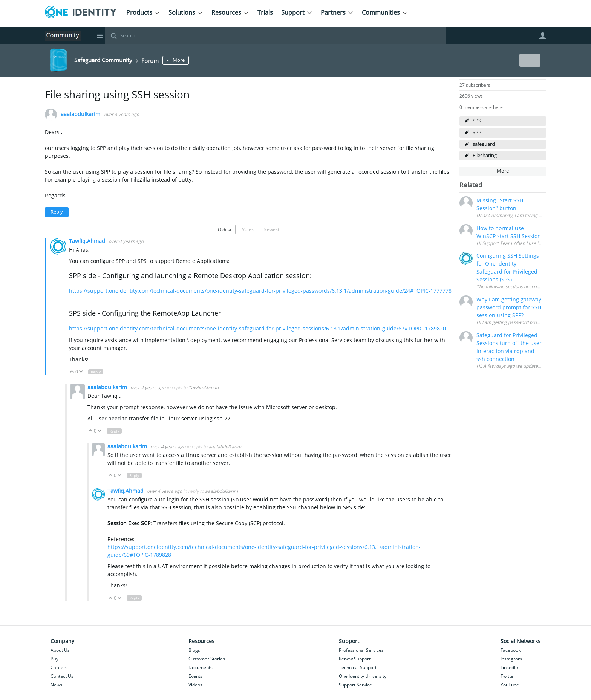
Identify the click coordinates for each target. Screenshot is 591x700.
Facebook (511, 650)
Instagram (511, 659)
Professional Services (361, 650)
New (529, 60)
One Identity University (363, 676)
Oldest (225, 229)
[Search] (276, 35)
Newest (271, 229)
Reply (57, 212)
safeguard (484, 144)
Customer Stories (207, 659)
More (195, 60)
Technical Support (358, 667)
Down (81, 372)
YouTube (510, 685)
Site (100, 35)
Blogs (194, 650)
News (56, 685)
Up (72, 372)
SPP (477, 132)
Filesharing (485, 155)
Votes (248, 229)
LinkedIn (509, 667)
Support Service (355, 685)
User (542, 36)
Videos (195, 685)
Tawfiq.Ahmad (88, 241)
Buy (54, 659)
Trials (265, 12)
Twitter (508, 676)
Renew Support (355, 659)
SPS (477, 121)
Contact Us (62, 676)
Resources (230, 12)
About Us (60, 650)
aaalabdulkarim (80, 114)
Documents (201, 667)
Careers (59, 667)
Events (195, 676)
